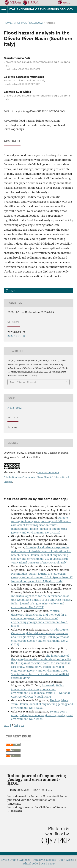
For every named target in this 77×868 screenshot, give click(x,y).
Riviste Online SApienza (16, 860)
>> (22, 725)
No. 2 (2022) (36, 23)
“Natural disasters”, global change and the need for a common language (39, 615)
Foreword (48, 685)
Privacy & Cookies (44, 860)
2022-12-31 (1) (16, 336)
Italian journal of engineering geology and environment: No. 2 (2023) (40, 641)
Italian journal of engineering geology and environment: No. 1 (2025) (42, 706)
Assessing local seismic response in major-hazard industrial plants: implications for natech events (41, 551)
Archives (21, 23)
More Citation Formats (24, 382)
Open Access (66, 860)
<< (5, 725)
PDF (12, 291)
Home (8, 23)
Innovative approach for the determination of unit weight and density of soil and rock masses (41, 598)
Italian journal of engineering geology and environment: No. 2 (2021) (38, 605)
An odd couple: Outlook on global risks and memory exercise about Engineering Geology (40, 633)
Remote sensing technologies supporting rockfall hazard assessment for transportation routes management (41, 523)
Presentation (19, 574)
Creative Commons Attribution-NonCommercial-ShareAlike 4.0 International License (36, 477)
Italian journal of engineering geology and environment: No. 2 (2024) (39, 531)
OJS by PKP (48, 863)
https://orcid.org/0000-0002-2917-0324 (22, 84)
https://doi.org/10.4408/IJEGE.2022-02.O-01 (38, 111)
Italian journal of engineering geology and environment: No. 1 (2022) (42, 717)
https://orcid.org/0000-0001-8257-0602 (22, 69)
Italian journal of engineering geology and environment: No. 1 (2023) (39, 622)
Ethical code (30, 863)
